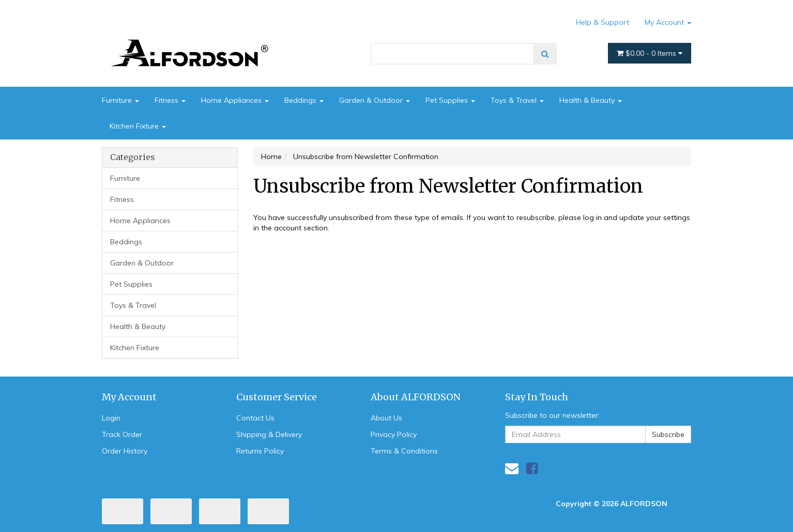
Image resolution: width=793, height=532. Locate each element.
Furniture (120, 100)
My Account (668, 22)
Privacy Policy (394, 434)
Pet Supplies (450, 100)
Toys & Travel (517, 100)
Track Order (122, 434)
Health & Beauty (591, 100)
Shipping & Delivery (269, 434)
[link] (532, 468)
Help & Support (603, 22)
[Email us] (512, 468)
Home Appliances (235, 100)
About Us (386, 418)
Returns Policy (260, 451)
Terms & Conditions (404, 451)
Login (111, 418)
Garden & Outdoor (375, 100)
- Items (650, 53)
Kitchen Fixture (138, 126)
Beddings (304, 100)
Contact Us (255, 418)
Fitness (170, 100)
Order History (125, 451)
